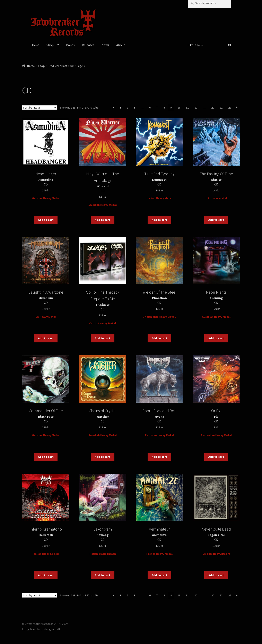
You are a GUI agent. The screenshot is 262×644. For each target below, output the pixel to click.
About (121, 45)
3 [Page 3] (135, 108)
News (105, 45)
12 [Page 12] (196, 108)
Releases (88, 45)
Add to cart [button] (46, 220)
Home (35, 45)
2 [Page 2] (127, 108)
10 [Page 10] (179, 108)
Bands (70, 45)
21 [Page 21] (221, 108)
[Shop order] (40, 108)
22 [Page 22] (230, 108)
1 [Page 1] (120, 108)
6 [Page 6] (150, 108)
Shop (50, 45)
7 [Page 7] (157, 108)
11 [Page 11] (187, 108)
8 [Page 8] (164, 108)
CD (72, 66)
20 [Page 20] (213, 108)
